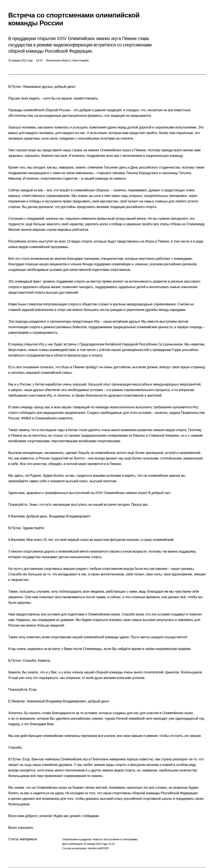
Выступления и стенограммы (121, 839)
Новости (97, 839)
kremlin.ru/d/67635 (98, 848)
